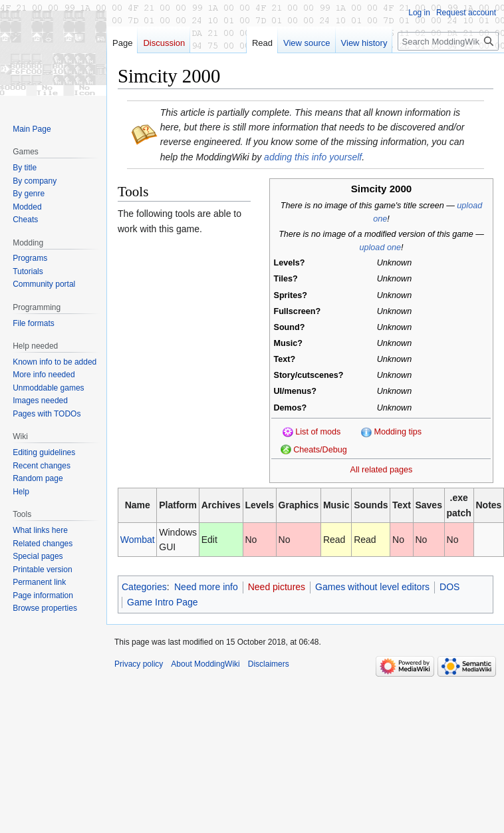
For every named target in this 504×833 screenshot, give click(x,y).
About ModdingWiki (205, 664)
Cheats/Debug (320, 450)
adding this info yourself (313, 157)
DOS (449, 587)
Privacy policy (139, 664)
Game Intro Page (163, 602)
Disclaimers (269, 664)
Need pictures (277, 587)
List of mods (318, 432)
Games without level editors (372, 587)
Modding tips (398, 432)
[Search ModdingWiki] (448, 41)
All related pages (382, 470)
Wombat (138, 540)
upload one (380, 248)
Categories (144, 587)
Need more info (206, 587)
